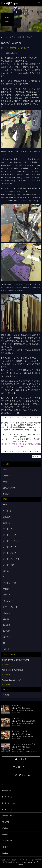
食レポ (6, 649)
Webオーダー (8, 511)
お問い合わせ (21, 767)
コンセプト (5, 822)
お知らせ (7, 523)
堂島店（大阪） (10, 488)
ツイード (7, 577)
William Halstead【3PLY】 (12, 680)
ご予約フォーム (21, 775)
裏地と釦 (7, 637)
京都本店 (21, 37)
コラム (6, 571)
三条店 (6, 470)
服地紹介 (7, 631)
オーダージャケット (11, 541)
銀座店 (6, 494)
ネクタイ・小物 (10, 583)
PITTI (5, 505)
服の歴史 (7, 625)
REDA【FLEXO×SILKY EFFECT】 (16, 660)
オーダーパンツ (10, 553)
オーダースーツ (23, 48)
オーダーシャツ (10, 535)
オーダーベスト (10, 565)
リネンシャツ (9, 601)
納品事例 (5, 828)
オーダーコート (10, 529)
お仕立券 (7, 517)
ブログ (6, 589)
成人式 (6, 619)
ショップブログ (11, 37)
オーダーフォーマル (11, 559)
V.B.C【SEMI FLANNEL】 (13, 670)
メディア (7, 595)
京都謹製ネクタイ (8, 816)
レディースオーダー (11, 607)
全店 (5, 482)
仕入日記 (7, 613)
